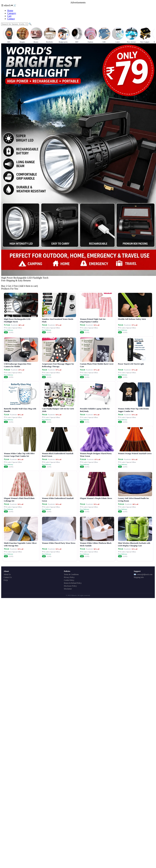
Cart (9, 16)
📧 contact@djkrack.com (143, 574)
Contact (11, 19)
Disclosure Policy (70, 586)
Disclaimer (68, 589)
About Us (7, 574)
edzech (8, 5)
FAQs (6, 580)
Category (12, 13)
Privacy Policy (69, 577)
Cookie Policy (69, 580)
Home (10, 11)
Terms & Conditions (71, 574)
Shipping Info (139, 577)
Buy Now (6, 283)
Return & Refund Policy (73, 583)
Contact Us (8, 577)
